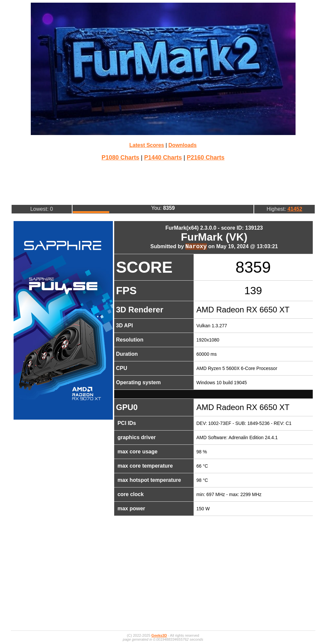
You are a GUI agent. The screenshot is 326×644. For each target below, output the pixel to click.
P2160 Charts (206, 158)
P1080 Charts (120, 158)
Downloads (183, 145)
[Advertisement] (163, 182)
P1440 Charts (163, 158)
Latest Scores (147, 145)
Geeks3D (159, 635)
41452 (295, 209)
